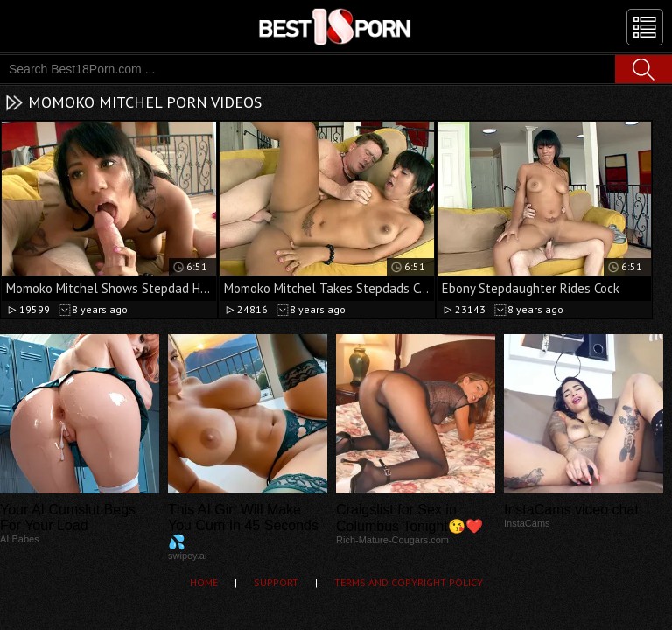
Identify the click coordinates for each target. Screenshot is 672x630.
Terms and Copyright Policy (409, 582)
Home (204, 582)
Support (276, 582)
